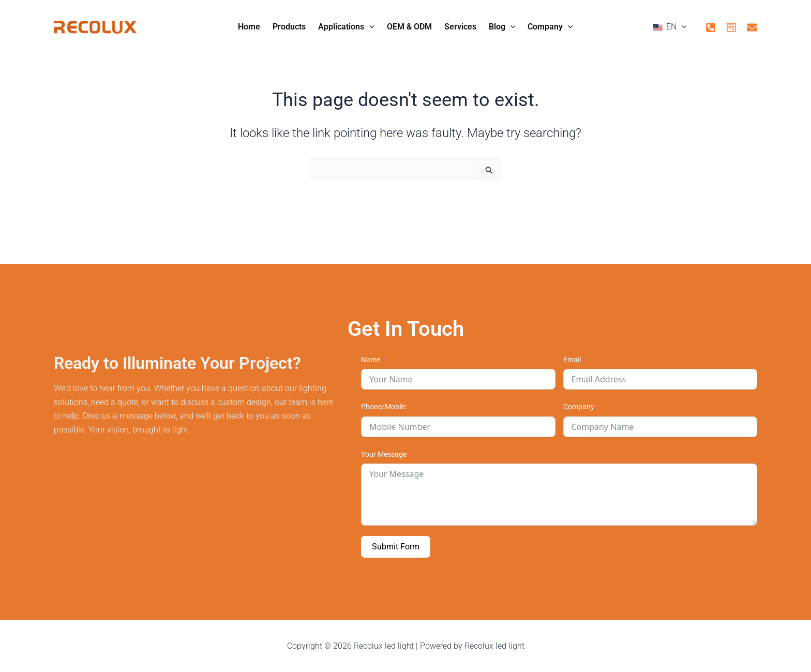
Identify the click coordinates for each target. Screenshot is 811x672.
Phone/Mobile (384, 407)
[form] (731, 27)
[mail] (752, 27)
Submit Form (396, 547)
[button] (594, 28)
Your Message (384, 454)
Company (579, 407)
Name (371, 360)
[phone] (711, 27)
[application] (369, 27)
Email (572, 360)
